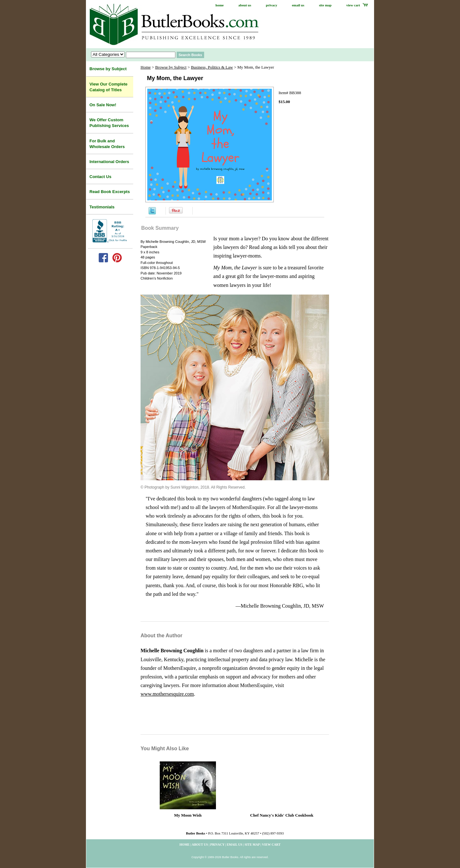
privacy (271, 5)
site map (325, 5)
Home (146, 67)
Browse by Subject (171, 67)
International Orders (109, 162)
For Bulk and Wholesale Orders (107, 144)
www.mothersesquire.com (167, 694)
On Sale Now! (103, 105)
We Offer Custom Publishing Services (109, 123)
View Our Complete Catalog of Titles (108, 87)
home (220, 5)
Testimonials (102, 207)
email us (298, 5)
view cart (353, 5)
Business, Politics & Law (212, 67)
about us (245, 5)
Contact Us (100, 177)
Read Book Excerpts (110, 192)
